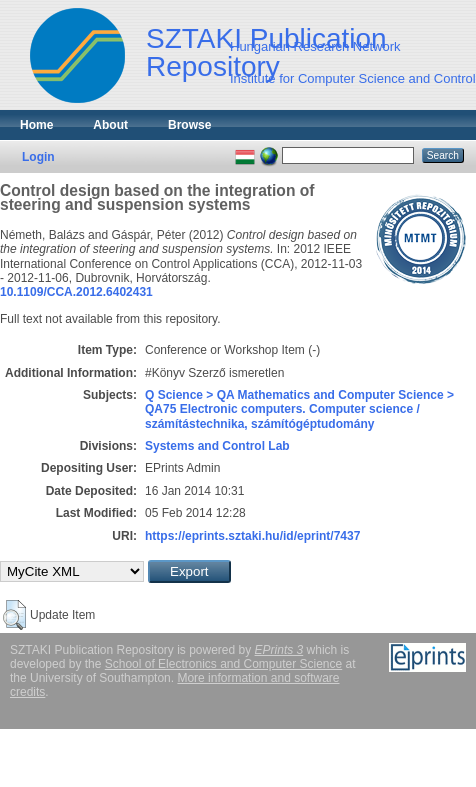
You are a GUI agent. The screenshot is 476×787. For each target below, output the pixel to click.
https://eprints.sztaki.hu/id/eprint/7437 (252, 536)
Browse (189, 125)
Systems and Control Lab (217, 446)
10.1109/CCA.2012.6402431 (76, 292)
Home (36, 125)
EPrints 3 (279, 650)
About (110, 125)
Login (38, 157)
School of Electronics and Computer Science (223, 664)
